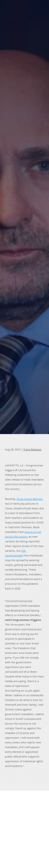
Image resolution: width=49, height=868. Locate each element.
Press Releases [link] (32, 449)
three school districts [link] (30, 499)
